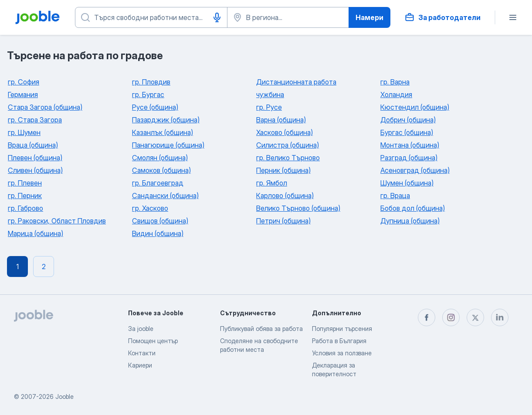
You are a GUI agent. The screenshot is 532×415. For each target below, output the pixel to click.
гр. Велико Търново (288, 158)
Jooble (64, 396)
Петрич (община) (283, 221)
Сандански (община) (165, 196)
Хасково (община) (285, 132)
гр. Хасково (150, 208)
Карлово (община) (285, 196)
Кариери (140, 365)
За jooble (141, 329)
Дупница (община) (410, 221)
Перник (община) (283, 170)
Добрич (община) (408, 120)
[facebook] (427, 317)
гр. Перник (25, 196)
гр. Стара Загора (35, 120)
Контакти (142, 353)
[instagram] (451, 317)
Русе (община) (155, 107)
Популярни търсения (342, 329)
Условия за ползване (342, 353)
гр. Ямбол (272, 183)
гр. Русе (269, 107)
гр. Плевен (25, 183)
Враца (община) (33, 145)
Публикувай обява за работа (261, 329)
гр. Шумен (24, 132)
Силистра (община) (288, 145)
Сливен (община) (35, 170)
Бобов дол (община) (413, 208)
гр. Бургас (148, 94)
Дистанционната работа (296, 82)
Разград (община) (409, 158)
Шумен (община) (407, 183)
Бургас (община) (407, 132)
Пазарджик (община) (166, 120)
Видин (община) (158, 233)
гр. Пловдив (151, 82)
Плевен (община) (35, 158)
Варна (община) (281, 120)
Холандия (396, 94)
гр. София (24, 82)
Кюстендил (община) (415, 107)
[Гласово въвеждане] (217, 17)
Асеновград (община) (415, 170)
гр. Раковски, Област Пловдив (57, 221)
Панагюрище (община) (168, 145)
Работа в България (339, 341)
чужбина (270, 94)
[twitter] (475, 317)
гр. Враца (395, 196)
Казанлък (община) (163, 132)
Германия (23, 94)
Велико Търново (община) (298, 208)
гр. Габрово (25, 208)
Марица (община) (36, 233)
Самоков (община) (161, 170)
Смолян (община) (160, 158)
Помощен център (153, 341)
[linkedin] (500, 317)
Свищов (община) (160, 221)
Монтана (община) (410, 145)
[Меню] (513, 17)
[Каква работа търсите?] (151, 17)
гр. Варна (395, 82)
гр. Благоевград (158, 183)
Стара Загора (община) (45, 107)
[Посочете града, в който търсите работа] (288, 17)
